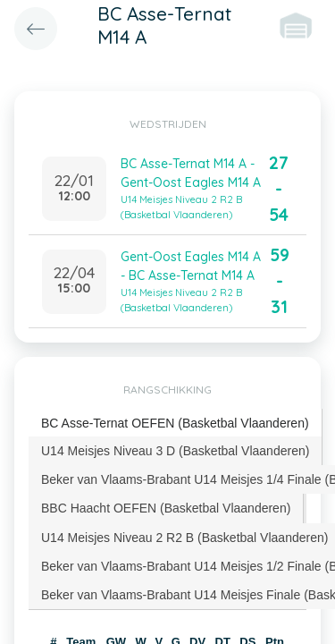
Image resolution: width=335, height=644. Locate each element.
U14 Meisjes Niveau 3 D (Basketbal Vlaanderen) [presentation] (175, 451)
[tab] (176, 424)
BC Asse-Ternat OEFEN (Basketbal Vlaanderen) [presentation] (175, 423)
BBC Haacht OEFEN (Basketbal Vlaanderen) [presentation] (166, 508)
